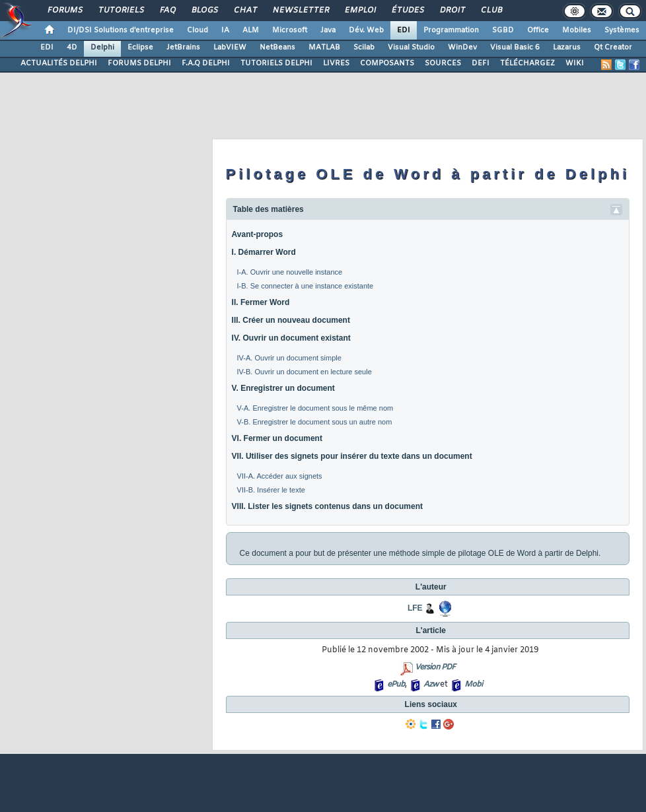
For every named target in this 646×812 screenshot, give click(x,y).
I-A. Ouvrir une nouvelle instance (290, 272)
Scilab (364, 48)
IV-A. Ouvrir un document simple (289, 358)
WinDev (462, 48)
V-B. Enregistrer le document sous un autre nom (315, 422)
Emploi (360, 11)
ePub (396, 685)
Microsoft (290, 30)
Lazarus (567, 48)
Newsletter (300, 11)
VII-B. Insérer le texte (271, 490)
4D (72, 48)
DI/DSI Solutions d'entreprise (121, 30)
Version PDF (435, 667)
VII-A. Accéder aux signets (280, 476)
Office (538, 30)
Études (407, 11)
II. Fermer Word (261, 302)
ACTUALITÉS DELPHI (59, 63)
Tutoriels (121, 11)
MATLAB (324, 48)
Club (491, 11)
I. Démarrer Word (264, 252)
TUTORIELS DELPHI (276, 63)
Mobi (473, 685)
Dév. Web (366, 30)
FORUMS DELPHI (139, 63)
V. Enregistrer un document (283, 388)
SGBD (503, 30)
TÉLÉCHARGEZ (527, 63)
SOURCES (443, 63)
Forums (64, 11)
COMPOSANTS (387, 63)
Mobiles (577, 30)
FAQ (167, 11)
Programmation (451, 30)
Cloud (197, 30)
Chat (245, 11)
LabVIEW (230, 48)
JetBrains (183, 48)
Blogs (204, 11)
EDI (404, 30)
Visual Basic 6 (515, 48)
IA (225, 30)
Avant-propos (258, 234)
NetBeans (277, 48)
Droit (452, 11)
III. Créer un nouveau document (291, 320)
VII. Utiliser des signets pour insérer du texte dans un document (352, 456)
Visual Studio (411, 48)
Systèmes (622, 30)
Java (328, 30)
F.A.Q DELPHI (206, 63)
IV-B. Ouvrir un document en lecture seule (305, 372)
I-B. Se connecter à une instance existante (305, 286)
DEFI (481, 63)
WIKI (575, 63)
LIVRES (336, 63)
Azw (431, 685)
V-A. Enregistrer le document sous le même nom (315, 408)
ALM (251, 30)
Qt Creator (613, 48)
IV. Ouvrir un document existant (291, 338)
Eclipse (140, 48)
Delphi (102, 48)
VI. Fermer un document (277, 438)
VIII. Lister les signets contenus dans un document (327, 506)
